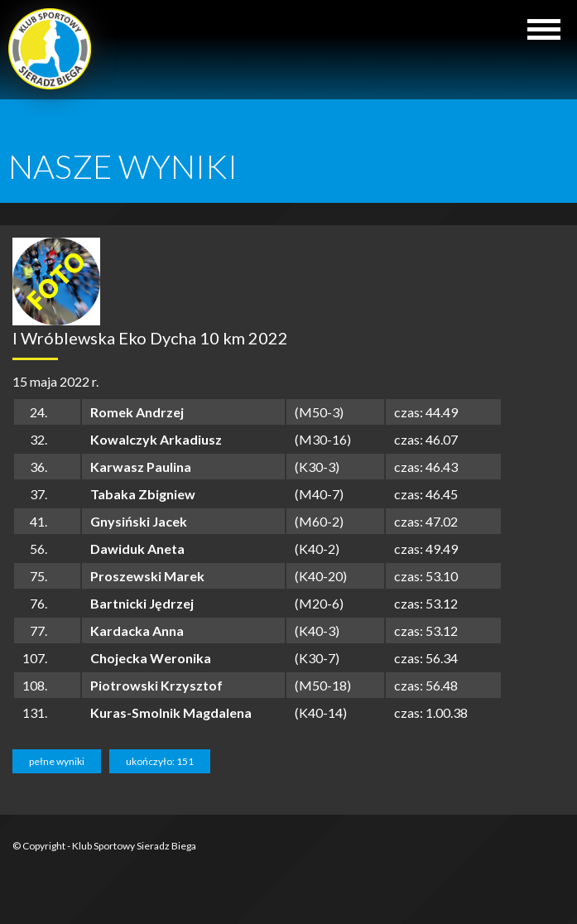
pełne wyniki (57, 761)
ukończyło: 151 (160, 761)
